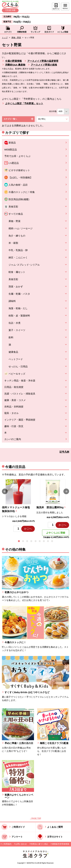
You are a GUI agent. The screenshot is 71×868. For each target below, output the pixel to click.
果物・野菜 (16, 38)
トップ (5, 38)
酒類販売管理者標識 (61, 844)
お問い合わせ (21, 844)
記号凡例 (64, 452)
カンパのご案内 (13, 439)
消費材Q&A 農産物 (15, 65)
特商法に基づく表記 (39, 844)
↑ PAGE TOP (35, 818)
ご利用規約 (7, 844)
